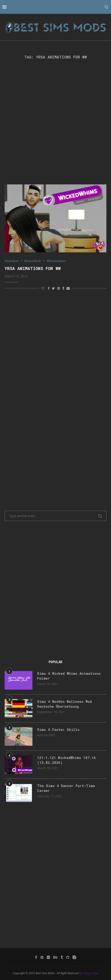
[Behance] (55, 957)
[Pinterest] (42, 957)
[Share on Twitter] (53, 288)
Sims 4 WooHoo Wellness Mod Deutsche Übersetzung (64, 704)
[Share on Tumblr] (63, 288)
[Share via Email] (68, 288)
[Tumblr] (62, 957)
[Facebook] (36, 957)
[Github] (68, 957)
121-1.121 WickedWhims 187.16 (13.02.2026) (66, 760)
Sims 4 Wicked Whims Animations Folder (69, 676)
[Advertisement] (55, 122)
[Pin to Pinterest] (59, 288)
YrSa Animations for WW (33, 268)
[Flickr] (48, 957)
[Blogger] (74, 957)
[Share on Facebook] (49, 288)
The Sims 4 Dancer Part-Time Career (66, 788)
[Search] (106, 7)
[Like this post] (43, 288)
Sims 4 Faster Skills (58, 729)
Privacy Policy (90, 973)
